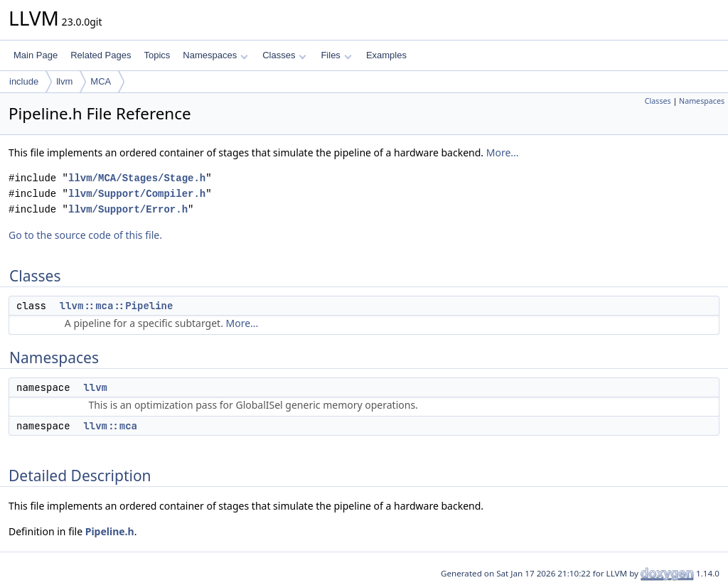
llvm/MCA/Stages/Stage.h (137, 178)
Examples (386, 55)
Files (336, 55)
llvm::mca (110, 426)
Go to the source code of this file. (85, 235)
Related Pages (101, 55)
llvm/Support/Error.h (128, 209)
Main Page (36, 55)
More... (503, 152)
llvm (64, 81)
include (24, 81)
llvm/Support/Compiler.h (137, 194)
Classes (284, 55)
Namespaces (215, 55)
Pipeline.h (110, 531)
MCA (101, 81)
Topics (157, 55)
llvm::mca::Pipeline (117, 306)
